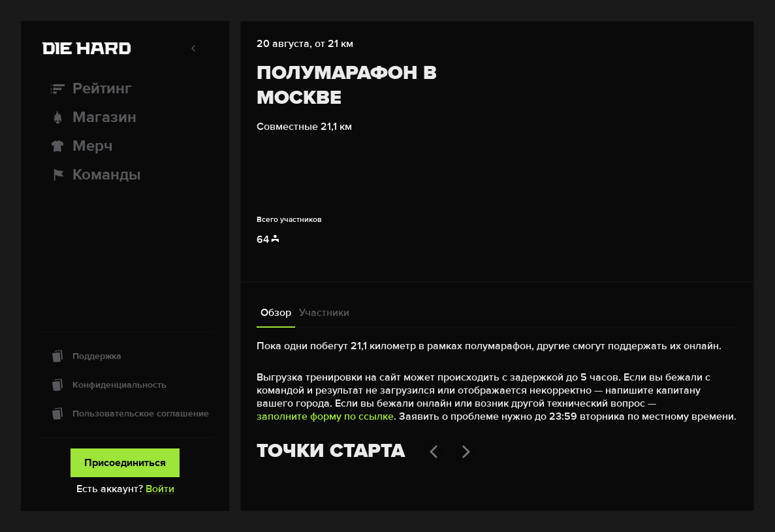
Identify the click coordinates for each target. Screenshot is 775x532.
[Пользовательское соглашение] (125, 414)
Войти (160, 489)
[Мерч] (125, 146)
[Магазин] (125, 117)
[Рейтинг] (125, 89)
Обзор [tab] (276, 313)
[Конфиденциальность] (125, 385)
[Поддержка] (125, 356)
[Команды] (125, 175)
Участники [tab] (324, 313)
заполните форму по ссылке (325, 416)
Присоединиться (125, 463)
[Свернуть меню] (193, 48)
